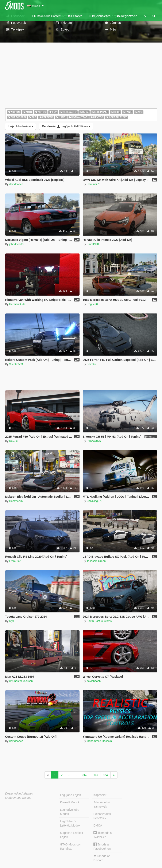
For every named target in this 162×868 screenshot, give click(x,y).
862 (85, 775)
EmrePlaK (93, 244)
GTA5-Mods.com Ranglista (71, 847)
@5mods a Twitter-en (103, 835)
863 (95, 775)
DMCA (98, 825)
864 (105, 775)
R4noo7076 (94, 441)
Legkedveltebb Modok (70, 812)
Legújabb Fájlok (71, 795)
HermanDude (17, 304)
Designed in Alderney (19, 793)
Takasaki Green (96, 561)
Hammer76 (93, 184)
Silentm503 (16, 364)
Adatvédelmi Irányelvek (102, 804)
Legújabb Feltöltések (66, 126)
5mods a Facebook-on (102, 846)
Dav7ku (91, 364)
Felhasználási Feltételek (103, 816)
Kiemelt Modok (70, 802)
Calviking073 (94, 501)
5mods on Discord (102, 858)
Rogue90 (92, 304)
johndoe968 (16, 244)
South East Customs (99, 621)
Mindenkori (21, 126)
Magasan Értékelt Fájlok (72, 835)
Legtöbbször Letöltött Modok (70, 823)
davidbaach (16, 184)
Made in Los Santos (18, 798)
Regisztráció (127, 16)
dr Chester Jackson (21, 681)
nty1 (12, 621)
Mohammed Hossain (99, 741)
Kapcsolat (100, 795)
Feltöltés (75, 16)
